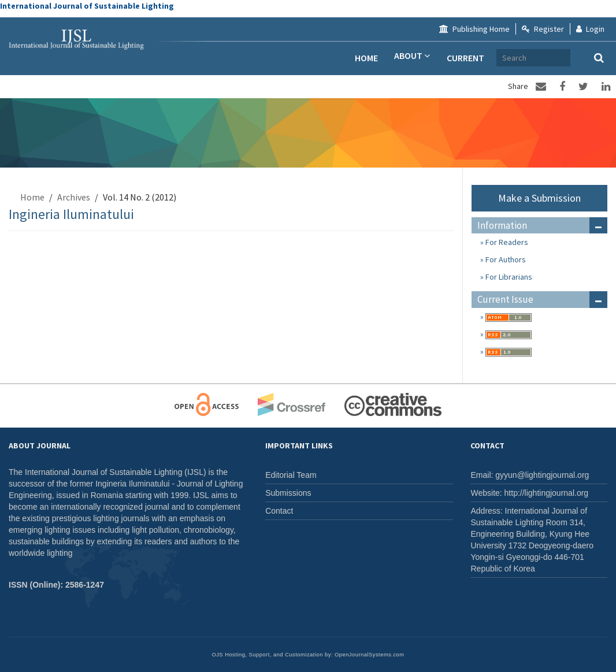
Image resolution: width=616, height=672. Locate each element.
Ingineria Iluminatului (71, 214)
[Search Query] (581, 58)
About (411, 58)
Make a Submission (539, 198)
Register (543, 29)
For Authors (505, 259)
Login (590, 29)
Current (465, 58)
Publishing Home (474, 29)
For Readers (506, 242)
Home (365, 58)
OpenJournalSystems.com (370, 655)
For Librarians (508, 277)
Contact (279, 511)
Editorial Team (291, 475)
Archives (521, 58)
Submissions (288, 493)
